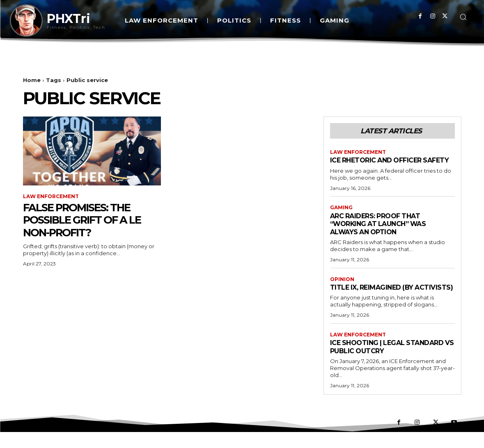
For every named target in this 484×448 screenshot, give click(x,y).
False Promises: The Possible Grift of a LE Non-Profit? (88, 220)
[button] (463, 17)
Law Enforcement (51, 197)
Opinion (342, 287)
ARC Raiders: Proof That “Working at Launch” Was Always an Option (382, 232)
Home (32, 80)
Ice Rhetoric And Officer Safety (380, 164)
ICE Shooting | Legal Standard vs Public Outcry (391, 363)
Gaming (341, 216)
